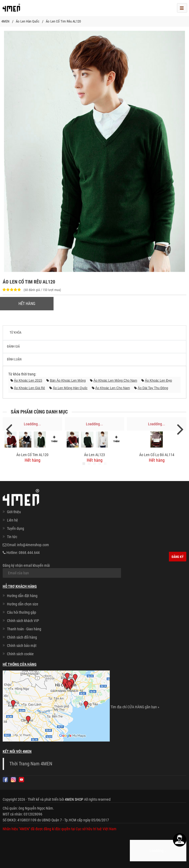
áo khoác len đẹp (158, 381)
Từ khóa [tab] (16, 333)
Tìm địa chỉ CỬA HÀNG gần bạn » (135, 707)
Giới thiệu (14, 512)
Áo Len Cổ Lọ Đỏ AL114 (157, 455)
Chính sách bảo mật (22, 646)
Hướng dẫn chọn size (23, 604)
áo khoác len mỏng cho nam (115, 381)
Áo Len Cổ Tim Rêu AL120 (63, 21)
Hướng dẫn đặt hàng (22, 596)
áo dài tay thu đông (153, 388)
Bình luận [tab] (14, 359)
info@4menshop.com (33, 545)
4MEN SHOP (74, 799)
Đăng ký (178, 557)
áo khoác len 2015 (28, 381)
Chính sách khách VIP (23, 621)
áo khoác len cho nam (113, 388)
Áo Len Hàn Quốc (28, 21)
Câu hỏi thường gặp (22, 612)
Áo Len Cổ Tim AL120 (32, 455)
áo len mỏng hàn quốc (70, 388)
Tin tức (12, 537)
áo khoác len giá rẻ (29, 388)
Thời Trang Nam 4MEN (31, 764)
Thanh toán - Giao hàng (24, 629)
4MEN (5, 21)
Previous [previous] (9, 429)
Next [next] (180, 429)
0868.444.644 (29, 553)
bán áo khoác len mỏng (68, 381)
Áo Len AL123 (94, 455)
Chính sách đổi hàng (22, 637)
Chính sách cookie (20, 654)
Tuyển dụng (16, 528)
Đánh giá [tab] (13, 347)
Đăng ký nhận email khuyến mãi (62, 571)
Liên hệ (12, 520)
